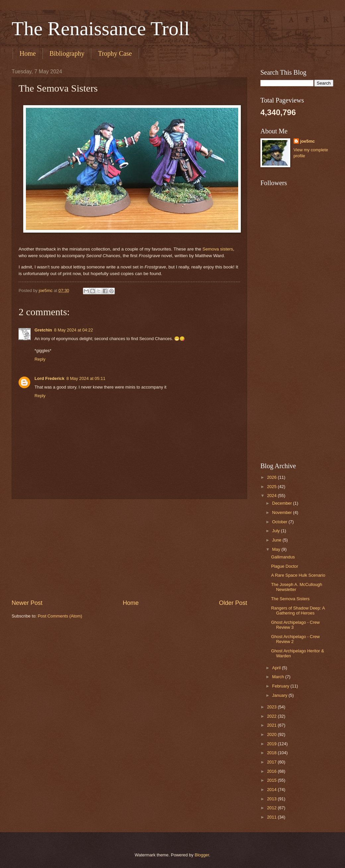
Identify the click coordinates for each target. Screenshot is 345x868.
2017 (272, 762)
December (282, 503)
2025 (272, 487)
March (278, 677)
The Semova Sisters (290, 599)
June (277, 540)
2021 (272, 725)
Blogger (202, 855)
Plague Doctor (285, 566)
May (277, 549)
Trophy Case (115, 53)
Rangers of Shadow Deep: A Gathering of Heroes (298, 611)
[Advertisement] (129, 549)
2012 (272, 808)
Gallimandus (283, 557)
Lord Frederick (49, 378)
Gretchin (43, 330)
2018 (272, 753)
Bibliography (67, 53)
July (276, 531)
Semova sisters (218, 249)
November (282, 512)
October (280, 522)
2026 (272, 477)
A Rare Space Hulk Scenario (298, 575)
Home (28, 53)
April (277, 668)
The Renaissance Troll (101, 29)
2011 (272, 817)
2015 (272, 780)
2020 (272, 734)
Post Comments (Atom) (60, 616)
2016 (272, 771)
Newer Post (27, 603)
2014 (272, 790)
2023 (272, 707)
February (281, 686)
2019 (272, 744)
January (280, 695)
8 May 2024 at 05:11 (86, 378)
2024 (272, 496)
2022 (272, 716)
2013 (272, 799)
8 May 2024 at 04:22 (73, 330)
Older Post (233, 603)
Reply (40, 359)
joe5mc (308, 141)
